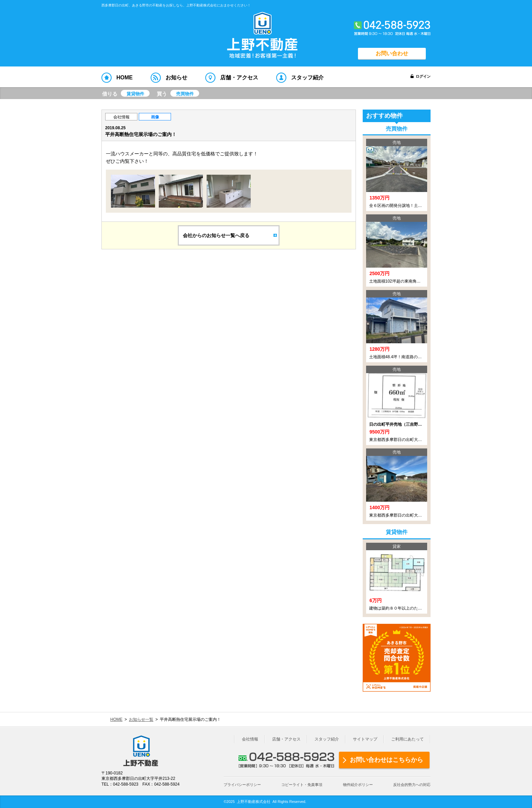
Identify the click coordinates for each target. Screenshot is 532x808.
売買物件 (185, 94)
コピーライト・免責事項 (302, 785)
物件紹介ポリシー (358, 785)
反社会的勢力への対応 (412, 785)
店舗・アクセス (286, 739)
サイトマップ (365, 739)
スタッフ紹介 (327, 739)
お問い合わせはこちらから (386, 760)
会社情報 (121, 117)
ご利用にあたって (407, 739)
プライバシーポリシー (242, 785)
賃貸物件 (135, 94)
